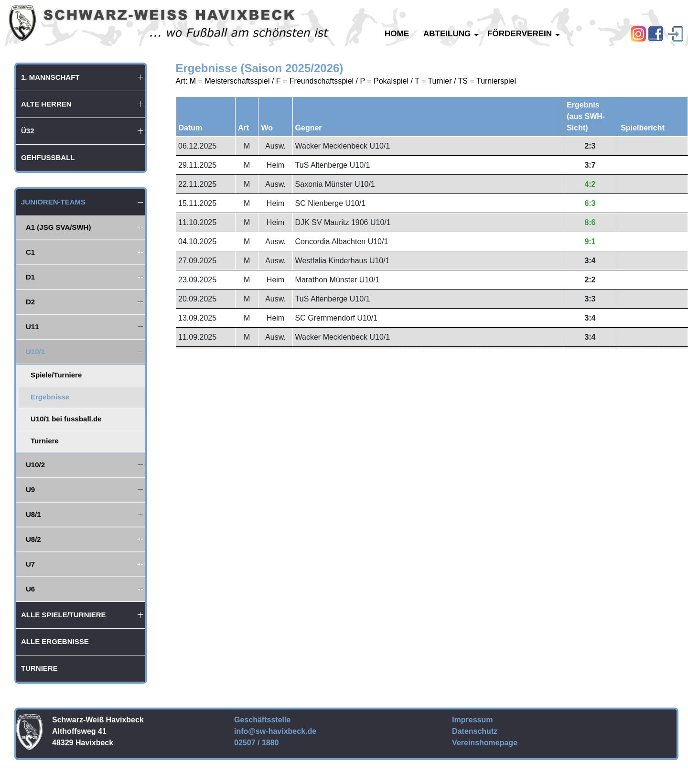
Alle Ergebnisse (55, 641)
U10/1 (35, 351)
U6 (30, 589)
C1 (30, 252)
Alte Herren (46, 104)
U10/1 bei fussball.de (66, 419)
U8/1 (33, 514)
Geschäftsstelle (262, 720)
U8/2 (33, 539)
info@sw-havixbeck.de (275, 731)
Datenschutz (475, 731)
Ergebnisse (50, 397)
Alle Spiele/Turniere (64, 615)
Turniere (45, 441)
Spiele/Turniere (56, 375)
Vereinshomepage (485, 743)
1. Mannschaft (50, 77)
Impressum (472, 720)
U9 (30, 489)
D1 (30, 277)
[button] (140, 77)
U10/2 (35, 465)
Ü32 (28, 131)
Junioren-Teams (53, 202)
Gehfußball (48, 157)
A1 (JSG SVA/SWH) (58, 227)
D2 (30, 302)
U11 (32, 327)
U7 (30, 564)
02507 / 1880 (256, 743)
